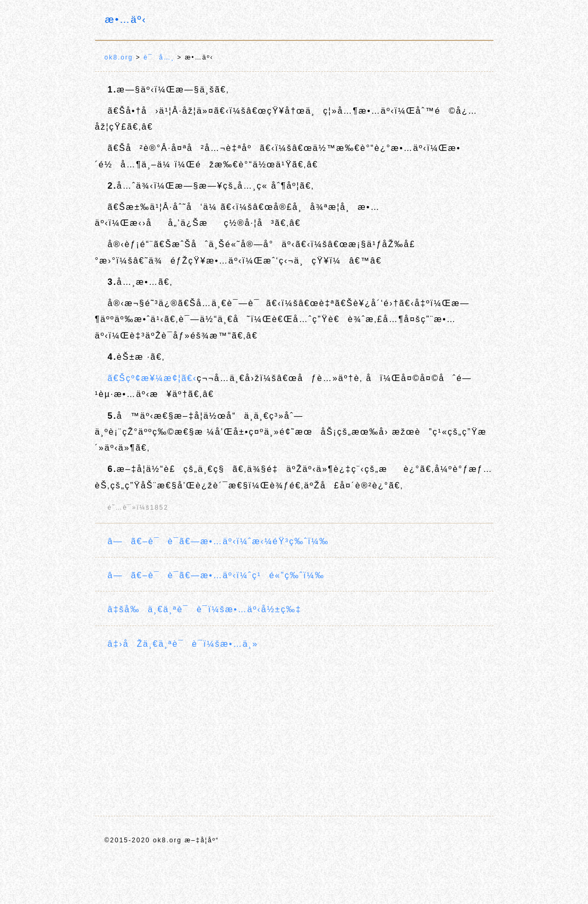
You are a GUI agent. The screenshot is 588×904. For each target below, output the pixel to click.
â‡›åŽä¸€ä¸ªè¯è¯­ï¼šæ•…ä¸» (183, 644)
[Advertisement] (294, 734)
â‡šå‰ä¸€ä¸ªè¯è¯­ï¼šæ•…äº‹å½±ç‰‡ (205, 609)
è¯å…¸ (159, 57)
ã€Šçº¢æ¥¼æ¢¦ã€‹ (152, 378)
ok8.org (119, 57)
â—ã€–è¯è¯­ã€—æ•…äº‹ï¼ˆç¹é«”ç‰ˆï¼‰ (216, 575)
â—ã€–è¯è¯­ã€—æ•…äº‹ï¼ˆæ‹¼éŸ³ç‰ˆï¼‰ (219, 541)
